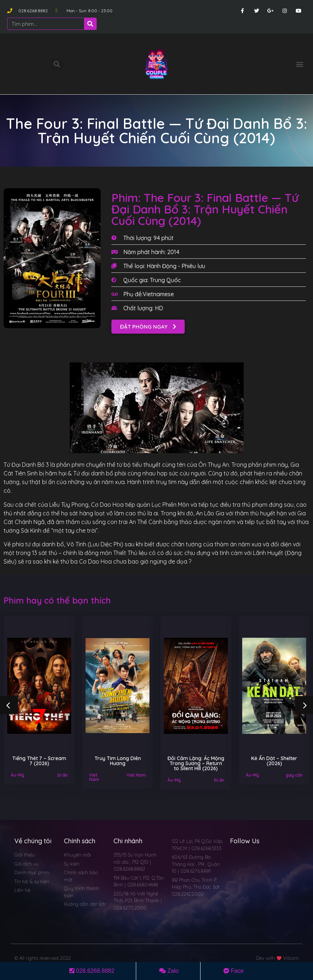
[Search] (90, 24)
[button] (300, 64)
